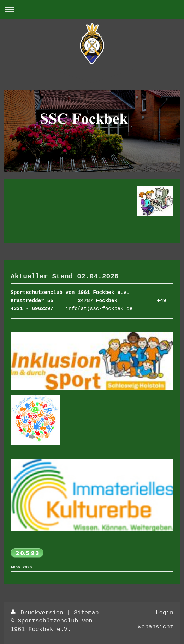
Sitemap (86, 613)
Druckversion (39, 613)
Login (165, 613)
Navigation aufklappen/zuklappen (92, 9)
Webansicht (156, 627)
